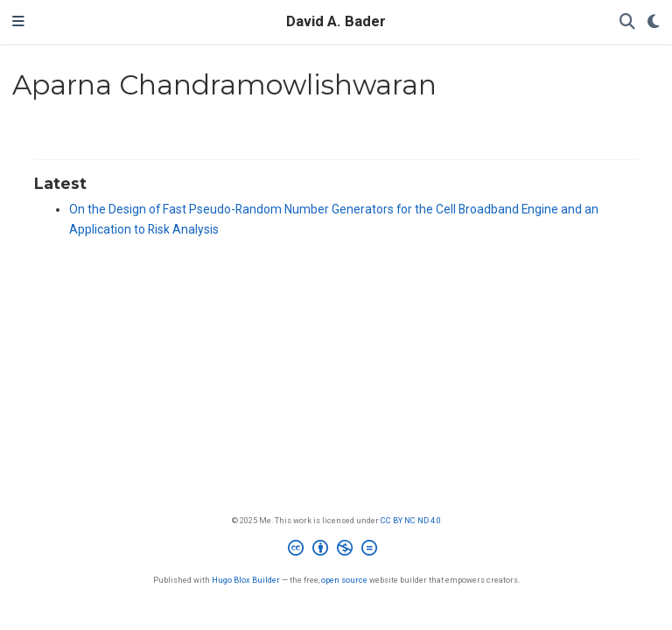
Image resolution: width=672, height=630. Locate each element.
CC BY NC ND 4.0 (411, 520)
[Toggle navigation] (18, 22)
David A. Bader (336, 21)
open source (344, 580)
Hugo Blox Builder (246, 580)
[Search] (627, 22)
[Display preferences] (654, 22)
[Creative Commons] (336, 550)
